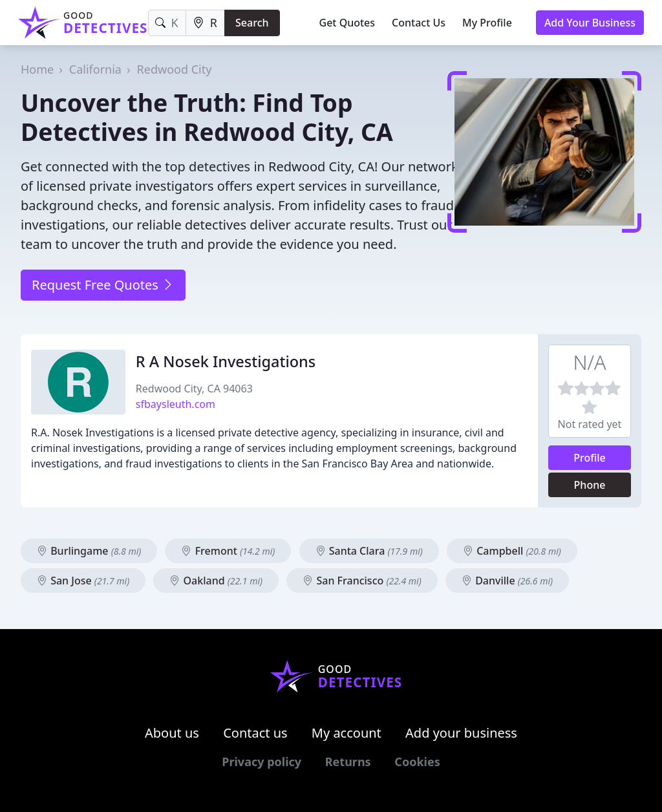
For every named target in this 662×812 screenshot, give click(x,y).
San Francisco (362, 581)
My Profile (487, 23)
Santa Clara (369, 551)
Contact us (255, 733)
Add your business (461, 733)
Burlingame (89, 551)
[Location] (205, 23)
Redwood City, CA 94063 (194, 389)
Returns (348, 762)
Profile (590, 458)
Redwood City (175, 69)
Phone (590, 485)
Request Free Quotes (103, 285)
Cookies (417, 762)
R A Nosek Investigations (226, 361)
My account (347, 733)
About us (172, 733)
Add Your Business (590, 23)
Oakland (216, 581)
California (95, 69)
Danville (507, 581)
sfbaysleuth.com (176, 404)
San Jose (83, 581)
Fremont (228, 551)
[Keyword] (167, 23)
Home (37, 69)
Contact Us (419, 23)
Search (252, 23)
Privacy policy (262, 762)
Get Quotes (347, 23)
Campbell (512, 551)
